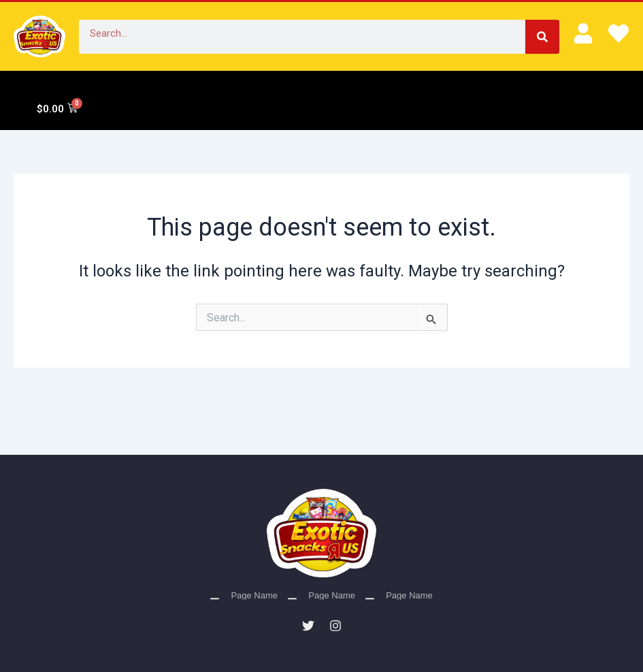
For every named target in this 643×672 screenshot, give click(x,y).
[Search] (542, 37)
